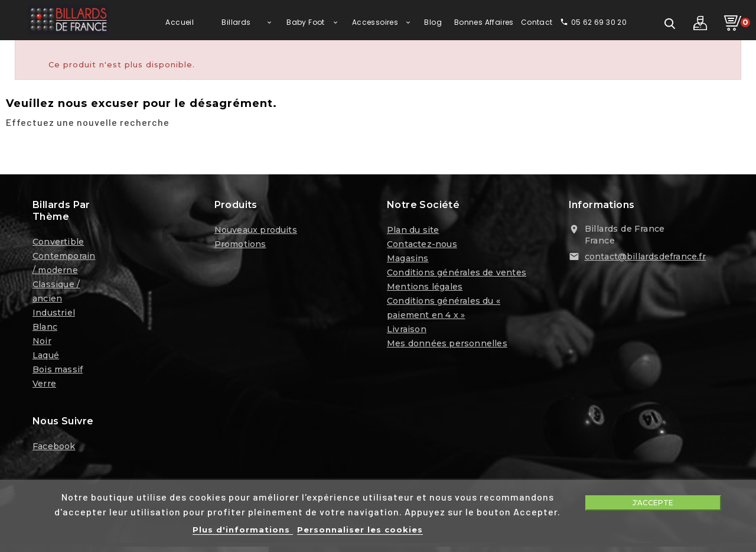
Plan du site (413, 232)
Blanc (45, 329)
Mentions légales (425, 288)
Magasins (408, 260)
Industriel (54, 314)
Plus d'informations (243, 530)
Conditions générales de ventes (457, 274)
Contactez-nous (422, 246)
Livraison (407, 331)
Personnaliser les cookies (360, 530)
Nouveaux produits (256, 232)
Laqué (46, 357)
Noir (42, 343)
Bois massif (58, 371)
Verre (44, 385)
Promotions (240, 246)
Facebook (54, 448)
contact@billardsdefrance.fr (645, 258)
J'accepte (653, 503)
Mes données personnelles (447, 345)
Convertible (58, 243)
